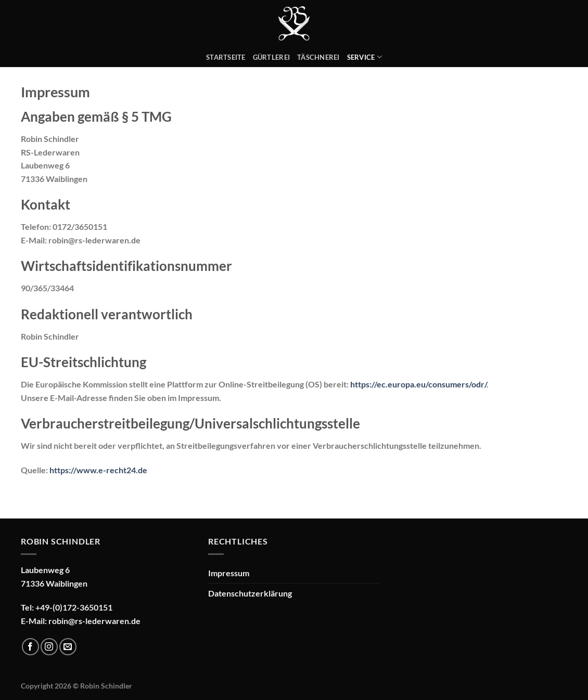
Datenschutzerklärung (250, 593)
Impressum (229, 573)
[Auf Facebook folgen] (30, 647)
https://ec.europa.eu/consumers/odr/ (418, 384)
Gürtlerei (271, 57)
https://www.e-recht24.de (98, 470)
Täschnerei (318, 57)
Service (365, 57)
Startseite (226, 57)
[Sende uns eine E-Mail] (68, 647)
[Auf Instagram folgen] (49, 647)
